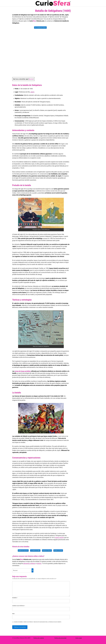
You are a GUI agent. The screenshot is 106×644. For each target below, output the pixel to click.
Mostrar (31, 79)
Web (13, 614)
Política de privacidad (60, 638)
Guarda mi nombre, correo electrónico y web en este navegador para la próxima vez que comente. (38, 622)
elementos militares (29, 563)
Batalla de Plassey (47, 550)
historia (39, 563)
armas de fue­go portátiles (23, 371)
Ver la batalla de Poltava (40, 27)
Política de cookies (39, 638)
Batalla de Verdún (58, 550)
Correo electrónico (19, 606)
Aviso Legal (79, 638)
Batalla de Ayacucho (23, 550)
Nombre (15, 598)
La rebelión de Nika (35, 550)
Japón (32, 92)
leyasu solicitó (60, 538)
